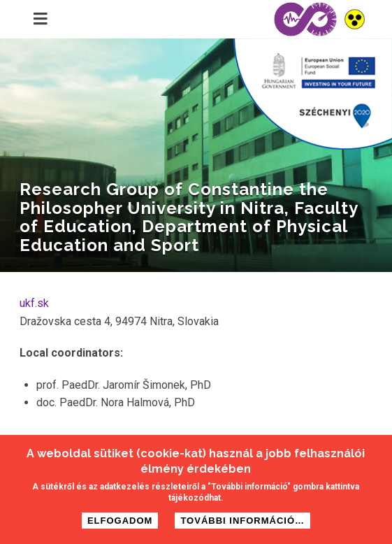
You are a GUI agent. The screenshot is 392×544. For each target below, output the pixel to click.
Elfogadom (120, 523)
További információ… (242, 523)
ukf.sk (34, 303)
